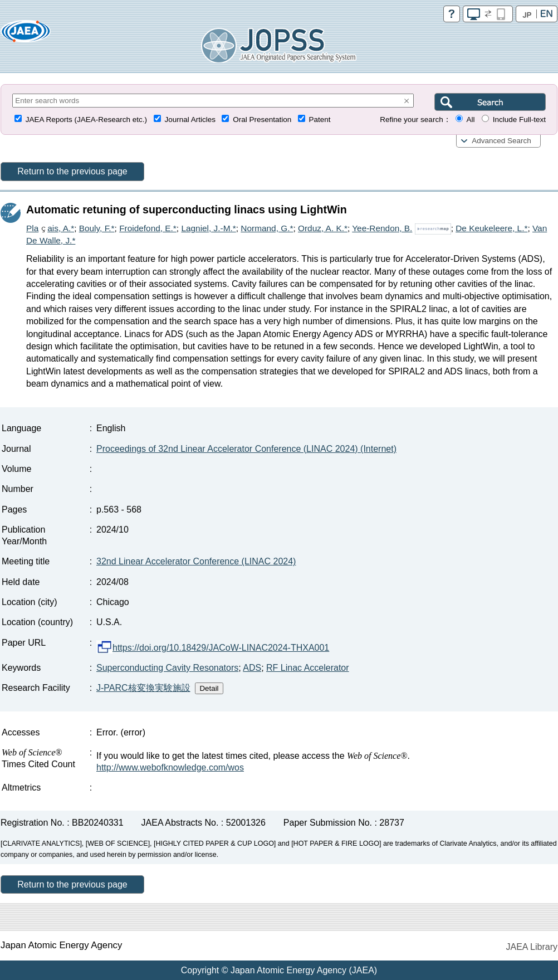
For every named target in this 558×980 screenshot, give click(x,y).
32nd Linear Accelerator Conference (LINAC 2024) (196, 561)
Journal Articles (190, 120)
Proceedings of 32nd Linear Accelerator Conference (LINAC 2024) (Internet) (246, 449)
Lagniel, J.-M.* (208, 228)
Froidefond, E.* (148, 228)
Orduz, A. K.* (323, 228)
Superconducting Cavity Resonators (167, 668)
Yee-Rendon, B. (382, 228)
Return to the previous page (72, 171)
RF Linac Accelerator (308, 668)
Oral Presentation (262, 120)
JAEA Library (532, 947)
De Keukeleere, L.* (491, 228)
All (470, 120)
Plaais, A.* (50, 228)
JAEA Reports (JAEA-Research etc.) (86, 120)
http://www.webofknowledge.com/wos (170, 767)
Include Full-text (519, 120)
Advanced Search (501, 141)
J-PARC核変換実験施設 (143, 688)
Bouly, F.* (97, 228)
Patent (320, 120)
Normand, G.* (267, 228)
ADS (252, 668)
